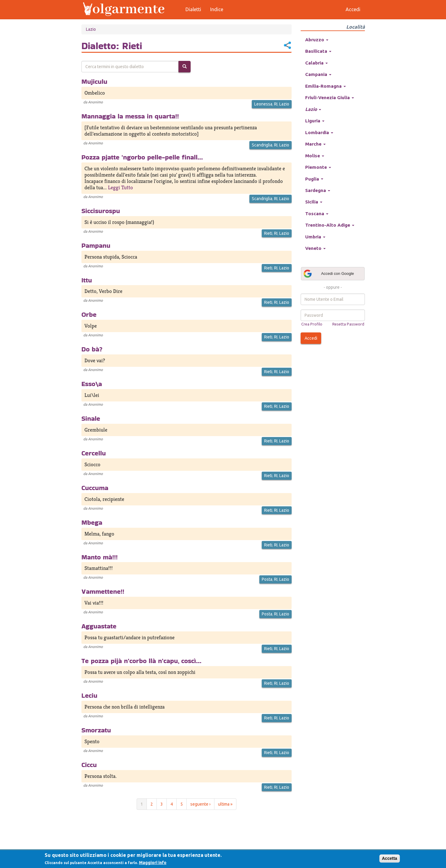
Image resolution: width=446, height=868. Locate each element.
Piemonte (318, 167)
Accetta (390, 858)
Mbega (92, 522)
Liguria (315, 121)
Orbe (89, 314)
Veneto (315, 248)
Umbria (315, 237)
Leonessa (263, 104)
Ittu (87, 280)
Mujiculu (94, 81)
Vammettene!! (103, 591)
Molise (315, 156)
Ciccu (89, 765)
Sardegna (318, 190)
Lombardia (319, 132)
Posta (267, 579)
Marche (315, 144)
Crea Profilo (312, 324)
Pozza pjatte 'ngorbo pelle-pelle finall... (142, 157)
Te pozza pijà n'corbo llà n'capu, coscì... (141, 661)
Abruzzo (317, 40)
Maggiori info (153, 863)
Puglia (314, 179)
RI (276, 104)
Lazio (91, 29)
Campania (318, 74)
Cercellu (94, 453)
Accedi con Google (328, 274)
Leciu (89, 695)
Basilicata (318, 51)
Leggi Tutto (120, 187)
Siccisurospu (101, 211)
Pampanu (96, 245)
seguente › (200, 804)
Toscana (317, 214)
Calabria (316, 63)
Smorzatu (96, 730)
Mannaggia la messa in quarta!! (130, 116)
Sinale (91, 418)
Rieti (268, 233)
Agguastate (99, 626)
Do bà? (92, 349)
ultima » (225, 804)
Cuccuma (95, 488)
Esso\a (92, 384)
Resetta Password (348, 324)
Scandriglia (262, 145)
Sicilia (314, 202)
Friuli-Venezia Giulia (330, 97)
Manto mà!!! (100, 557)
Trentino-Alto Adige (330, 225)
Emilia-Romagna (326, 86)
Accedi (311, 338)
